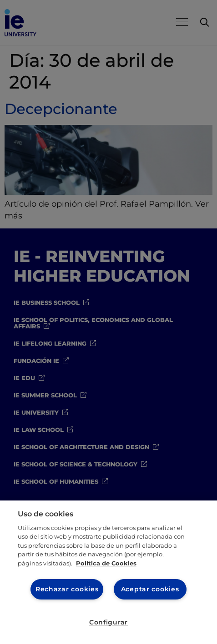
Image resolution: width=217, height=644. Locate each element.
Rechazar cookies (67, 589)
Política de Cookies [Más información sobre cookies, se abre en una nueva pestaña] (106, 563)
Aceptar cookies (150, 589)
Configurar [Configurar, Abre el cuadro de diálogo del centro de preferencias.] (108, 622)
